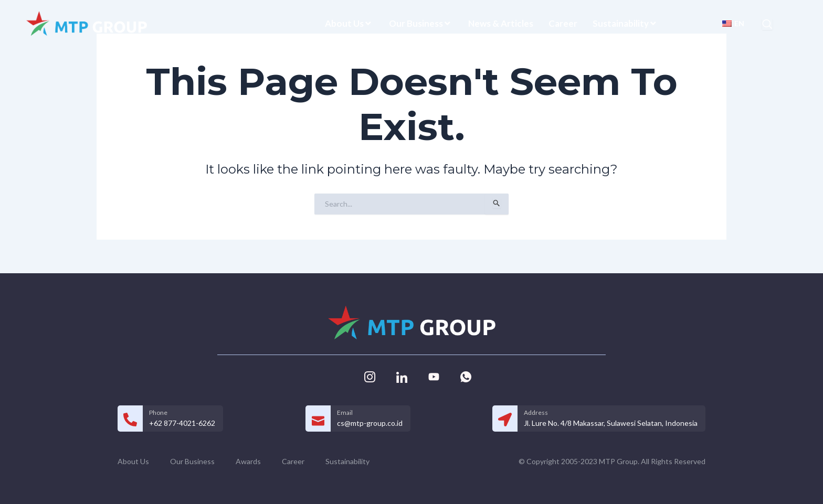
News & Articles (501, 23)
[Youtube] (434, 376)
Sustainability (626, 24)
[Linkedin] (402, 376)
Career (563, 23)
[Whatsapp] (466, 376)
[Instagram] (370, 376)
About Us (349, 24)
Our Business (421, 24)
